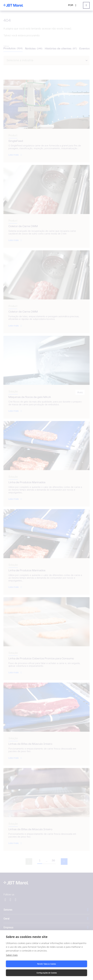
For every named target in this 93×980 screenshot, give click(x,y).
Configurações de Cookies (47, 973)
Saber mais (12, 955)
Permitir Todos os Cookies (46, 964)
